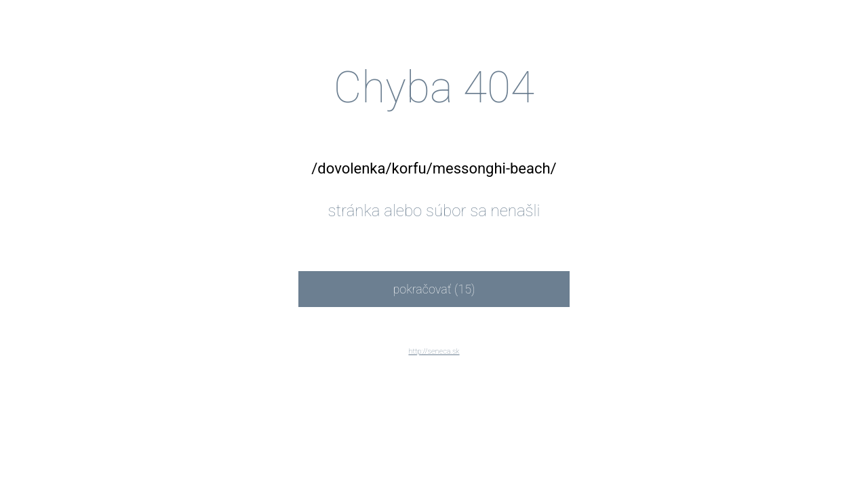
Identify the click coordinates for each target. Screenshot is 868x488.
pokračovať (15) (434, 289)
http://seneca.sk (434, 351)
